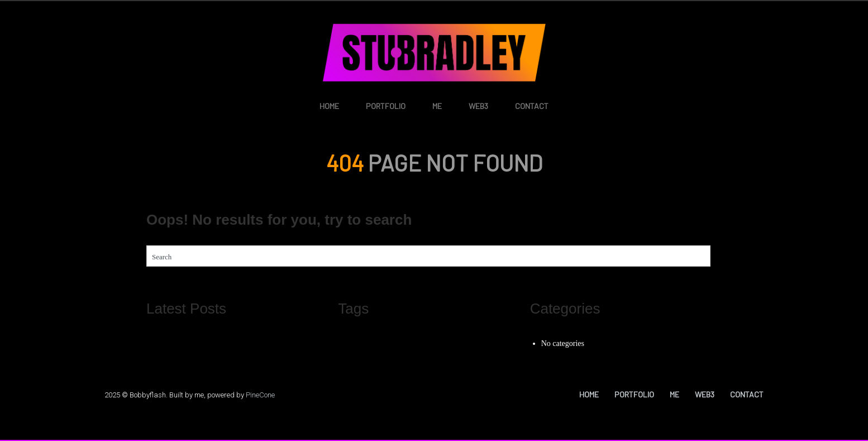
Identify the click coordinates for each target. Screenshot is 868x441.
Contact (532, 106)
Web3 (478, 106)
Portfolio (386, 106)
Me (437, 106)
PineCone (260, 395)
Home (329, 106)
